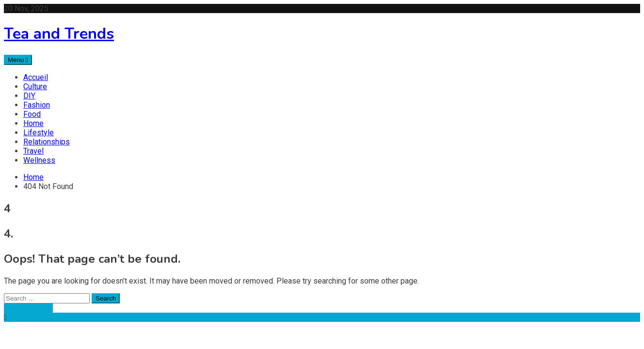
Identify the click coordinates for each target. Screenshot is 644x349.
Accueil (36, 77)
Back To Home (28, 308)
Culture (35, 87)
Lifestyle (39, 133)
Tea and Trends (59, 34)
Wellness (39, 160)
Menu (18, 60)
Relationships (47, 142)
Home (33, 123)
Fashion (37, 105)
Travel (33, 151)
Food (32, 114)
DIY (29, 96)
